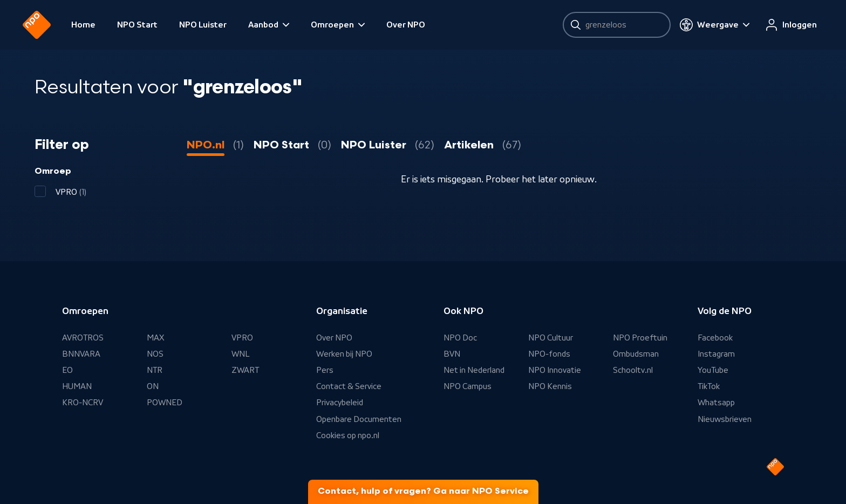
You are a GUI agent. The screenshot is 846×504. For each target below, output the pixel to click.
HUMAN (77, 386)
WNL (241, 354)
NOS (155, 354)
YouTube (713, 370)
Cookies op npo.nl (348, 435)
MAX (155, 338)
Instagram (716, 354)
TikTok (709, 386)
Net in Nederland (474, 370)
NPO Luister (215, 25)
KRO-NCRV (83, 403)
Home (95, 25)
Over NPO (418, 25)
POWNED (165, 403)
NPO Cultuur (551, 338)
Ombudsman (636, 354)
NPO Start (149, 25)
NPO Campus (468, 386)
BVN (452, 354)
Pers (325, 370)
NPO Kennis (550, 386)
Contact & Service (349, 386)
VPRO (242, 338)
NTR (155, 370)
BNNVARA (81, 354)
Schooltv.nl (633, 370)
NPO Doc (460, 338)
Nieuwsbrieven (725, 419)
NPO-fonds (549, 354)
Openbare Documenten (359, 419)
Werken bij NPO (344, 354)
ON (153, 386)
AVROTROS (83, 338)
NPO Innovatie (555, 370)
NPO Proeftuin (640, 338)
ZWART (245, 370)
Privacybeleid (340, 403)
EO (67, 370)
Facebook (715, 338)
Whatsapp (716, 403)
